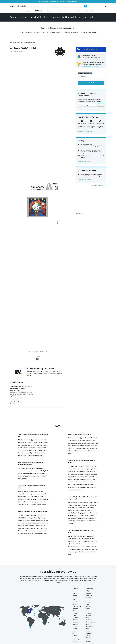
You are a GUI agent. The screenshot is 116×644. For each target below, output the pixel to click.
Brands (49, 11)
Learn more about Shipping (84, 180)
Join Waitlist (91, 83)
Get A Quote (90, 11)
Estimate (101, 105)
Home (11, 42)
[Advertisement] (91, 200)
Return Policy (89, 132)
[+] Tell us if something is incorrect (98, 185)
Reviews (77, 11)
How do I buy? (97, 66)
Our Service (26, 11)
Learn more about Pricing (84, 161)
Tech (22, 42)
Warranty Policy (82, 132)
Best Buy (17, 42)
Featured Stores (63, 11)
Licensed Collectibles (30, 42)
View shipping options (88, 66)
